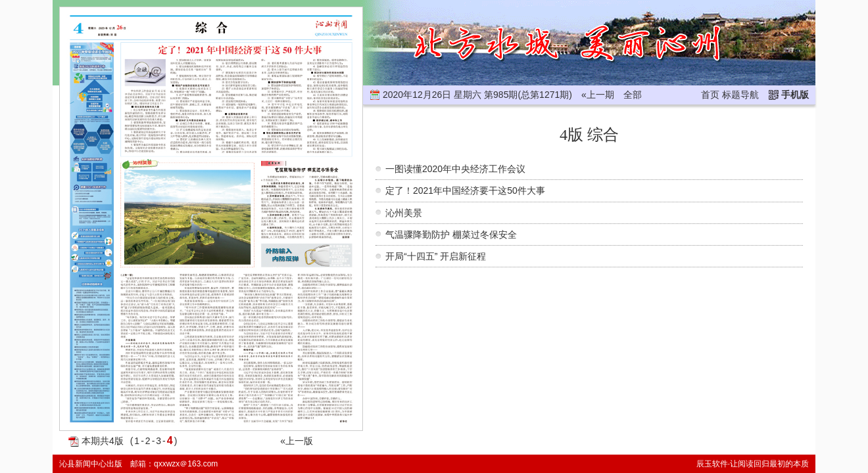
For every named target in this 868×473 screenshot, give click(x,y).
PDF (74, 441)
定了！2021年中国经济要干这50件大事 (465, 191)
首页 (710, 95)
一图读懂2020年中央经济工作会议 (455, 169)
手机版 (795, 95)
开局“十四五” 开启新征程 (436, 256)
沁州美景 (404, 213)
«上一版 (297, 441)
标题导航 (740, 95)
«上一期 (598, 95)
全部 (633, 95)
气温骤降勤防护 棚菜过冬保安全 (451, 235)
